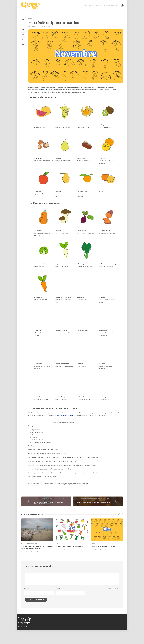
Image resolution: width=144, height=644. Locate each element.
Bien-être (38, 512)
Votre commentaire (31, 585)
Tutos (99, 514)
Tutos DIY (106, 514)
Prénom (27, 603)
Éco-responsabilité (50, 512)
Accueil (84, 6)
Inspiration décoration (90, 512)
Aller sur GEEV (109, 6)
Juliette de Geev (25, 566)
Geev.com (39, 641)
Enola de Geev (94, 564)
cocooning (45, 90)
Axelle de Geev (32, 26)
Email (58, 603)
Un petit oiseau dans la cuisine (64, 415)
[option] (37, 549)
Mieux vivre (105, 512)
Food (30, 19)
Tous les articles (95, 6)
